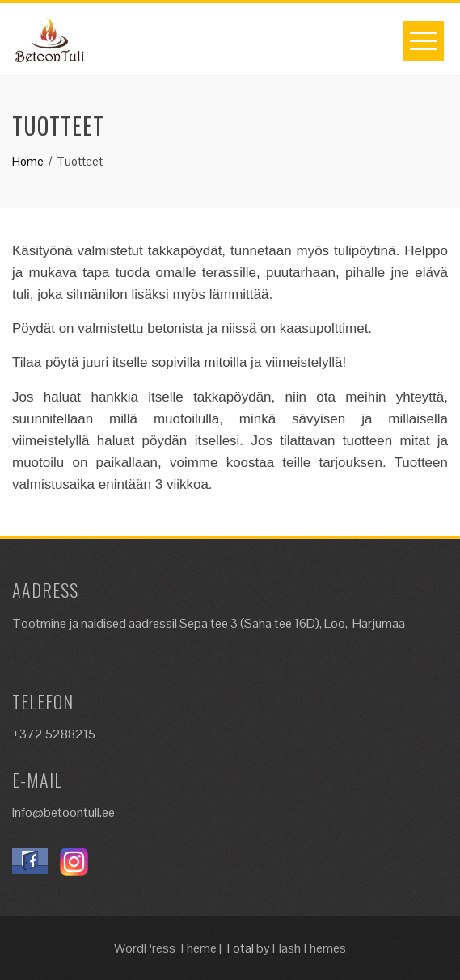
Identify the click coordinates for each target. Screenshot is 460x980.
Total (239, 948)
